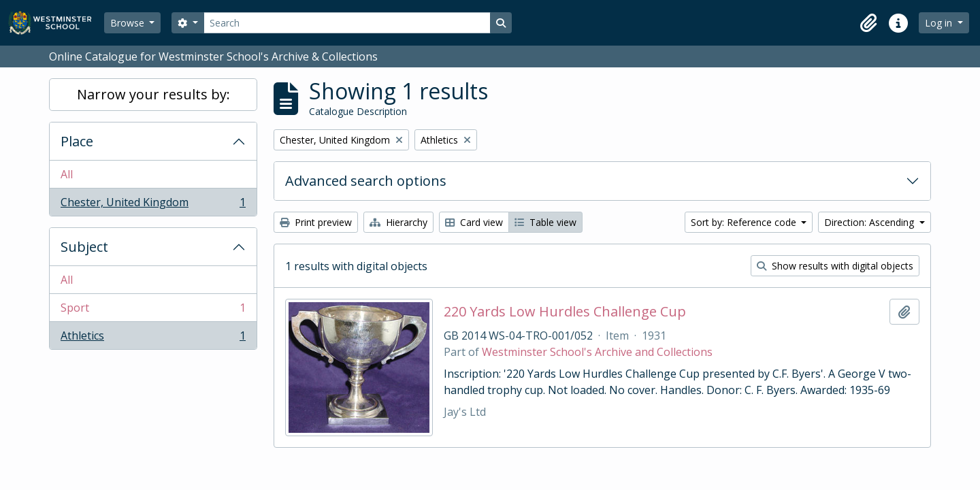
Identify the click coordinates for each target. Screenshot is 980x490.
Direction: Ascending (870, 222)
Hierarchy (398, 222)
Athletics (153, 338)
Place (77, 141)
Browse (129, 23)
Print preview (316, 222)
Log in (940, 23)
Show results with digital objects (835, 266)
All (67, 174)
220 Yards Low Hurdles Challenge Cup (565, 312)
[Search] (347, 23)
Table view (545, 222)
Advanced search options (366, 181)
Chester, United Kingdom (153, 205)
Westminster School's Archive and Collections (597, 352)
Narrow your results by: (153, 94)
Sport (153, 311)
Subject (84, 247)
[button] (868, 23)
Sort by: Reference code (745, 222)
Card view (474, 222)
